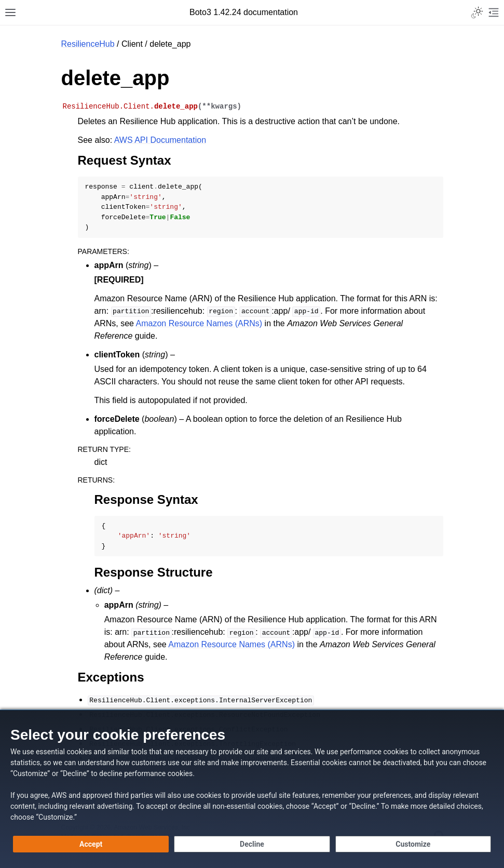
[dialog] (252, 789)
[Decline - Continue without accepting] (252, 844)
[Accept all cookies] (91, 844)
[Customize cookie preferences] (413, 844)
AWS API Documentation (160, 140)
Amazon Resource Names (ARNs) (199, 323)
